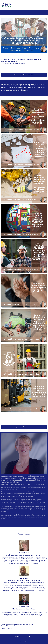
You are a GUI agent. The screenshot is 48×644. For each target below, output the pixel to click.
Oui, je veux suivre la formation (24, 75)
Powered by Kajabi (24, 642)
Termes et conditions (7, 629)
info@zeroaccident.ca (12, 626)
